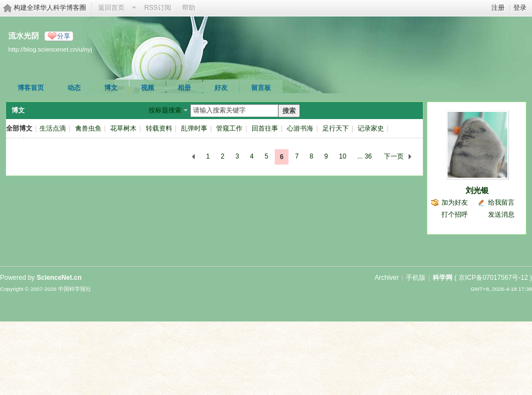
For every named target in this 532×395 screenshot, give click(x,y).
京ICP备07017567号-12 (493, 278)
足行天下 (336, 128)
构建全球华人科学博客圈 (50, 8)
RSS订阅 (158, 8)
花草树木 (123, 128)
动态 (74, 88)
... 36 (364, 156)
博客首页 (31, 88)
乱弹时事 (194, 128)
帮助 (189, 8)
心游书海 (300, 128)
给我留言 (501, 202)
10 (343, 156)
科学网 (443, 278)
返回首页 (111, 8)
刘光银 (477, 190)
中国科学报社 (75, 289)
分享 (64, 36)
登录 (520, 8)
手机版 (416, 278)
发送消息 (501, 215)
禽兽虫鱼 (88, 128)
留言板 (261, 88)
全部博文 (19, 128)
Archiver (387, 278)
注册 (498, 8)
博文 (111, 88)
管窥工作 (229, 128)
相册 (184, 88)
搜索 (289, 111)
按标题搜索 (165, 110)
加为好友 (455, 202)
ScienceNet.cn (59, 278)
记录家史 (371, 128)
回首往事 (265, 128)
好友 (221, 88)
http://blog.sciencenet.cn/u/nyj (50, 49)
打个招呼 (455, 215)
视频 (148, 88)
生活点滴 (53, 128)
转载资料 (159, 128)
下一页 (394, 156)
